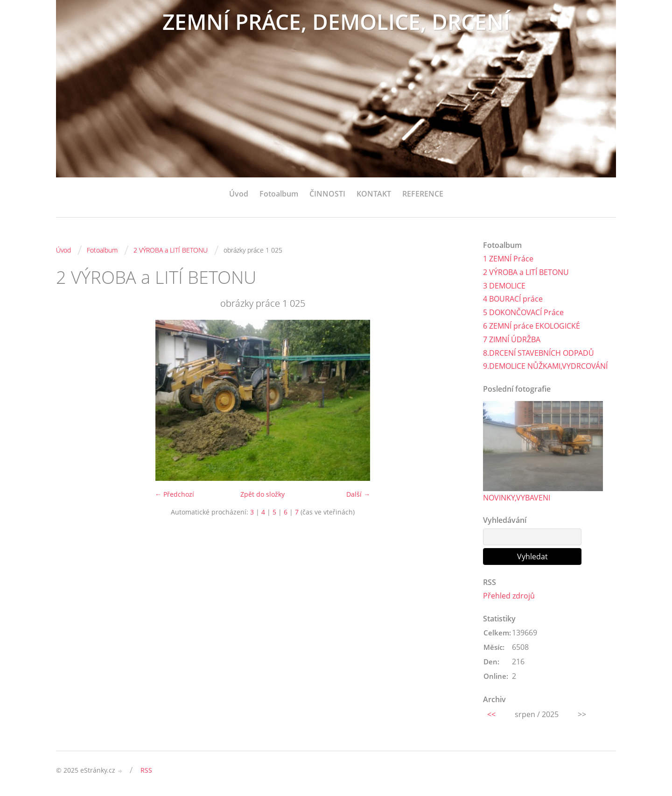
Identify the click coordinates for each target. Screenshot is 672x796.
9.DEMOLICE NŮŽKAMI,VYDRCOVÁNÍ (545, 366)
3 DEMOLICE (504, 286)
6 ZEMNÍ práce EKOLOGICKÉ (532, 326)
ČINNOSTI (327, 194)
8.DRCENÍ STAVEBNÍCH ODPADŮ (539, 353)
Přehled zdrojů (509, 596)
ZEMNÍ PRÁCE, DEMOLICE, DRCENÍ (336, 22)
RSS (146, 770)
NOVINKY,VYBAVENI (517, 498)
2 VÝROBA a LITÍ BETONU (171, 250)
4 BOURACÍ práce (513, 299)
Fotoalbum (279, 194)
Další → (358, 494)
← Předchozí (175, 494)
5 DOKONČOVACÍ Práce (523, 312)
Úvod (239, 194)
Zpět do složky (262, 494)
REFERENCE (423, 194)
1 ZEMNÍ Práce (508, 259)
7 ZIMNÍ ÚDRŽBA (512, 339)
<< (491, 714)
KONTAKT (374, 194)
